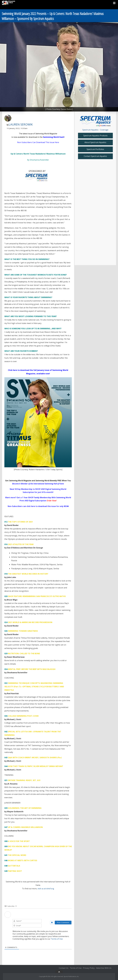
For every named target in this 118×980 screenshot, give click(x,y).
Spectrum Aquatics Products (95, 136)
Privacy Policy (89, 968)
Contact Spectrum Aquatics (95, 156)
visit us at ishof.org (46, 889)
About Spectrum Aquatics (95, 142)
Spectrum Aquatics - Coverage (95, 130)
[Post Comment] (63, 923)
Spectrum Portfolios (95, 149)
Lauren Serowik (21, 124)
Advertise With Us (104, 968)
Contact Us (64, 968)
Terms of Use (57, 939)
